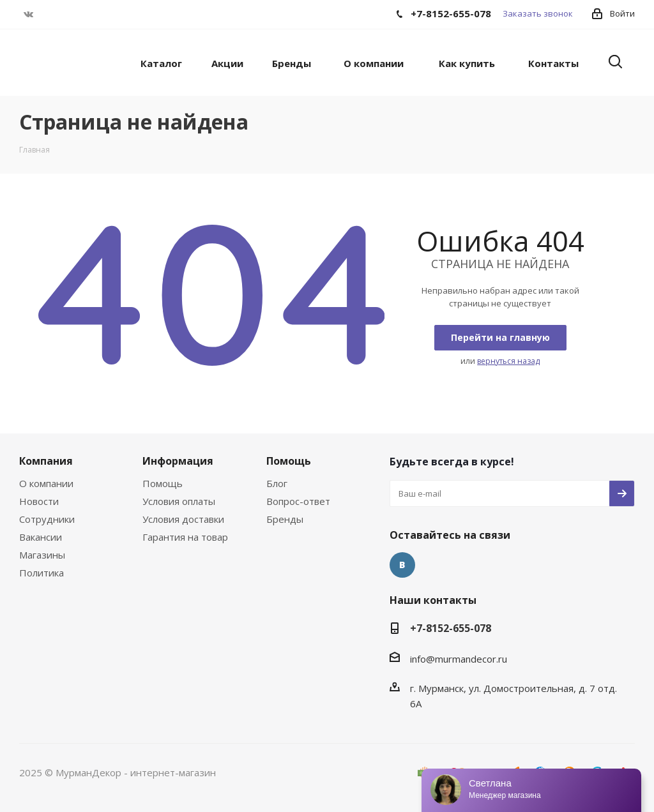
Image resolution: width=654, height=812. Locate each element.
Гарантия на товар (185, 537)
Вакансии (41, 537)
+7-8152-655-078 (451, 628)
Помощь (163, 483)
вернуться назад (508, 361)
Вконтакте (29, 14)
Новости (39, 501)
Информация (178, 461)
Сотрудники (47, 519)
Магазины (42, 555)
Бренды (285, 519)
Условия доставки (183, 519)
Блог (277, 483)
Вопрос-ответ (298, 501)
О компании (46, 483)
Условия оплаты (179, 501)
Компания (46, 461)
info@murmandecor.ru (459, 659)
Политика (42, 573)
